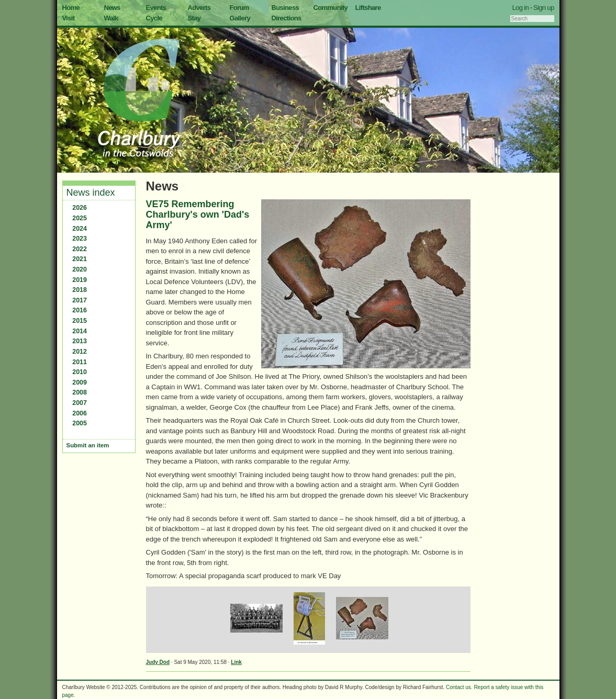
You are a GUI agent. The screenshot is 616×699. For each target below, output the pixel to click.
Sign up (544, 8)
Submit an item (88, 445)
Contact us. (459, 687)
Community (331, 8)
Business (285, 8)
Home (71, 8)
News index (91, 193)
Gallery (240, 18)
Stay (194, 18)
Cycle (154, 18)
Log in (521, 8)
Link (236, 662)
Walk (111, 18)
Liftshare (368, 8)
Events (156, 8)
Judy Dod (158, 662)
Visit (69, 18)
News (112, 8)
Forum (239, 8)
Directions (287, 18)
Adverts (199, 8)
